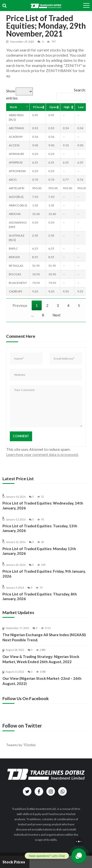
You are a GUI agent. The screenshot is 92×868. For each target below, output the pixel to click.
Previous (20, 305)
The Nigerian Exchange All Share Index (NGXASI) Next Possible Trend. (44, 641)
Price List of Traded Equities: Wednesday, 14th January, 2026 (43, 509)
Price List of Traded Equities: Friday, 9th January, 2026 (44, 577)
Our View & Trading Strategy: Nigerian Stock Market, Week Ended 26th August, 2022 (41, 663)
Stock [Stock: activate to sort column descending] (13, 107)
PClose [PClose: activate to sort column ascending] (38, 107)
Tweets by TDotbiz (21, 745)
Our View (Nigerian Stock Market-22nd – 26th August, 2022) (42, 685)
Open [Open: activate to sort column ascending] (53, 107)
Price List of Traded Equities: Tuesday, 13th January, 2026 (40, 532)
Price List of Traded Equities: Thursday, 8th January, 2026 (40, 600)
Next (57, 315)
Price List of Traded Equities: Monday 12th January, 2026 (39, 555)
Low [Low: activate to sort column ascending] (81, 107)
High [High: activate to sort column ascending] (67, 107)
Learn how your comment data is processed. (42, 454)
